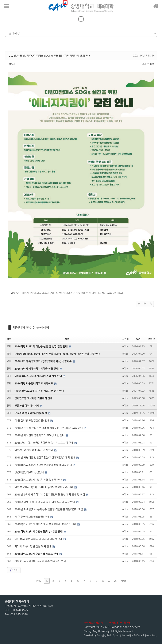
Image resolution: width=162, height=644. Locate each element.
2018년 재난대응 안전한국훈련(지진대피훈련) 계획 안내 (45, 458)
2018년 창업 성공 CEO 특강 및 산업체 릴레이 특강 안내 (45, 502)
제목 (67, 339)
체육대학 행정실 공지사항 (31, 327)
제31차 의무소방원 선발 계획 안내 (33, 546)
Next (124, 581)
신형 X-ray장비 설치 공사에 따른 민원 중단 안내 (40, 561)
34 (115, 581)
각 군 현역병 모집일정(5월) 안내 (32, 421)
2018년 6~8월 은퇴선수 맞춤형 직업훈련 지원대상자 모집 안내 (49, 428)
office (12, 64)
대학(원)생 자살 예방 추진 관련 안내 (34, 450)
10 (103, 581)
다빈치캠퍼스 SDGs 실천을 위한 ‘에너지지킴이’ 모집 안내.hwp (90, 293)
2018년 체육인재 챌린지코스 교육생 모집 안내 (40, 435)
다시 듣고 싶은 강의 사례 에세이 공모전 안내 (39, 539)
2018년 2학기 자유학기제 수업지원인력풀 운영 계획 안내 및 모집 (50, 495)
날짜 (138, 339)
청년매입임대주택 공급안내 (30, 472)
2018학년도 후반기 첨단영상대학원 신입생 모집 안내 (44, 465)
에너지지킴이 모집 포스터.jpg (38, 293)
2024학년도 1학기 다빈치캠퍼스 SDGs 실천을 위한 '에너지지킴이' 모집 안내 (50, 56)
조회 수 (152, 339)
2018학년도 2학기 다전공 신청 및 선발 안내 (39, 480)
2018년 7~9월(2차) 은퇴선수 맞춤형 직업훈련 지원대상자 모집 (49, 509)
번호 (9, 339)
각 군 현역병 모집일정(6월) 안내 (32, 517)
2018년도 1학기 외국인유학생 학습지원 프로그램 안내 (44, 443)
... (109, 581)
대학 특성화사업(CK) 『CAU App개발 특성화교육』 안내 (44, 487)
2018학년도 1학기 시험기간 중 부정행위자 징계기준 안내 (46, 524)
